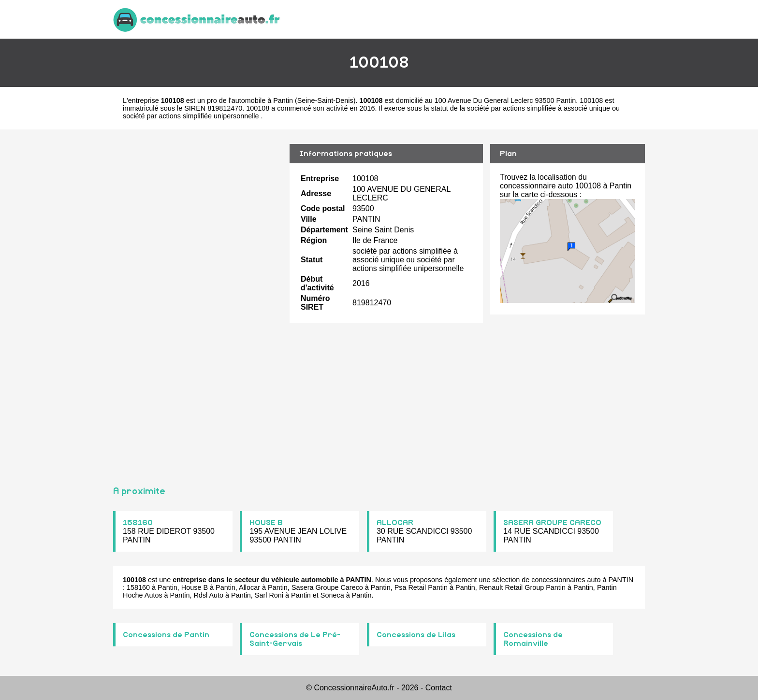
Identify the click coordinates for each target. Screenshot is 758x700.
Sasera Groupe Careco (327, 587)
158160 (138, 523)
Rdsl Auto (208, 595)
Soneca (332, 595)
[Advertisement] (198, 303)
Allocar (249, 587)
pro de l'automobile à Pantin (250, 100)
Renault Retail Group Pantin (522, 587)
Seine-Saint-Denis (325, 100)
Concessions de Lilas (416, 635)
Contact (439, 688)
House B (195, 587)
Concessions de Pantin (166, 635)
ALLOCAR (395, 523)
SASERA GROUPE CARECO (552, 523)
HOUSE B (266, 523)
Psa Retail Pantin (421, 587)
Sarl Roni (269, 595)
